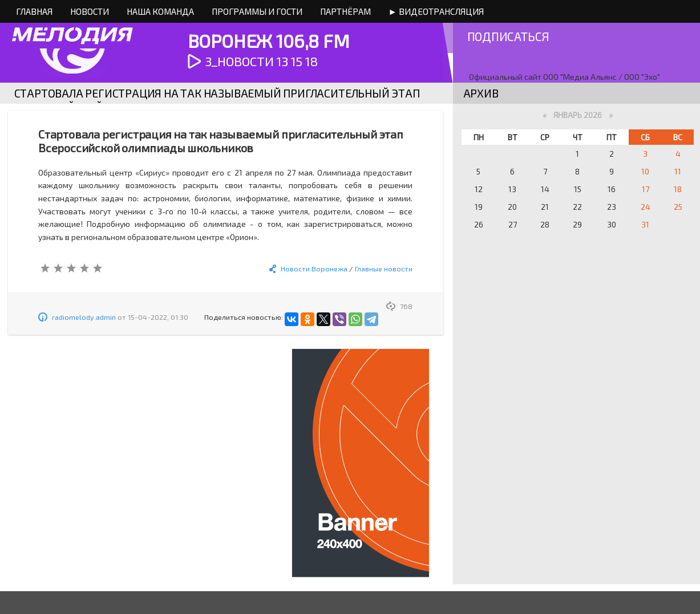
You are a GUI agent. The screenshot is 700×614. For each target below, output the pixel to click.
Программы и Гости (257, 11)
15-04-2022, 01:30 (158, 317)
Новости (90, 11)
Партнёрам (345, 11)
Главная (34, 11)
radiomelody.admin (84, 317)
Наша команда (160, 11)
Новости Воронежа (314, 269)
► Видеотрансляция (436, 11)
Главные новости (384, 269)
